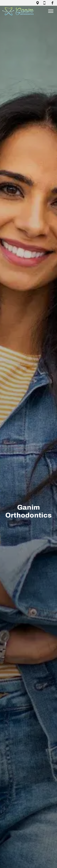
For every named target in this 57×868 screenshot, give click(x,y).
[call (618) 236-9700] (45, 3)
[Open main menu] (51, 11)
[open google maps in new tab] (38, 3)
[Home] (18, 11)
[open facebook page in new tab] (53, 3)
